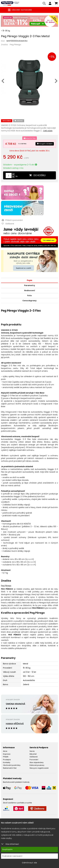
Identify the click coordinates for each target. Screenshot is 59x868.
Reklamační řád (10, 768)
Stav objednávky (37, 762)
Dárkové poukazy (37, 765)
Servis (32, 751)
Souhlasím (7, 849)
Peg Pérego (15, 44)
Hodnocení (30, 290)
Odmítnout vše (29, 863)
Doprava (7, 754)
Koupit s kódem (45, 144)
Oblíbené (34, 757)
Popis (29, 280)
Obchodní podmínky (12, 765)
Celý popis (48, 131)
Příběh (6, 757)
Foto (29, 296)
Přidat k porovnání (12, 220)
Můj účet (33, 754)
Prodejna (7, 760)
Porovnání (34, 760)
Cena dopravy (29, 301)
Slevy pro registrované (39, 768)
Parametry (30, 285)
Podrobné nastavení (12, 856)
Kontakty (7, 762)
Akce (5, 751)
